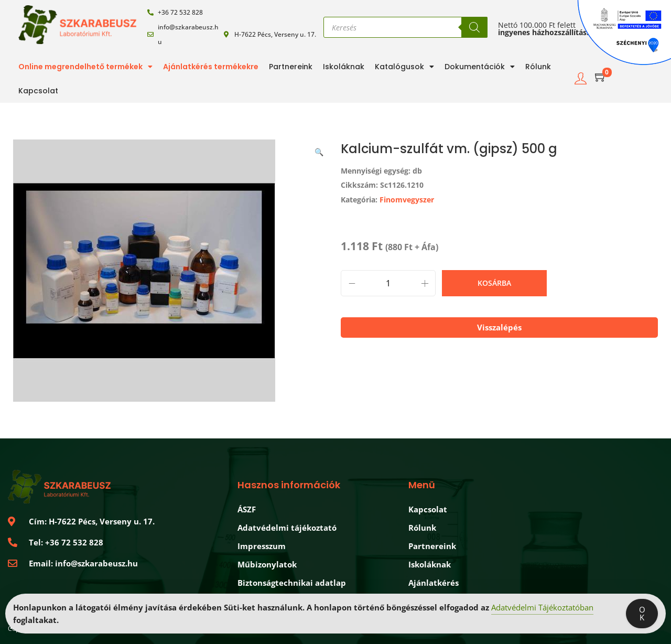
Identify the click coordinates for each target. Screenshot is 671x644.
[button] (320, 150)
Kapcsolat (38, 91)
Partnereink (291, 67)
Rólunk (538, 67)
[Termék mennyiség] (388, 283)
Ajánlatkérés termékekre (211, 67)
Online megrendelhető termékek (85, 67)
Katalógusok (404, 67)
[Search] (474, 27)
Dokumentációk (480, 67)
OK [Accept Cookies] (642, 613)
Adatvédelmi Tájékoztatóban (542, 607)
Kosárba (494, 283)
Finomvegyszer (407, 200)
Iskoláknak (344, 67)
